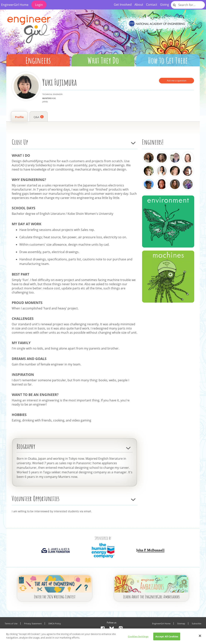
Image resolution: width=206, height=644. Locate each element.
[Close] (200, 638)
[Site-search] (175, 5)
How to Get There (168, 60)
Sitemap (181, 623)
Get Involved (123, 5)
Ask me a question (177, 81)
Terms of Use (11, 623)
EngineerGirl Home (15, 5)
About (139, 5)
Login (39, 5)
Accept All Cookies (167, 638)
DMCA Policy (55, 623)
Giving (165, 5)
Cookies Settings (138, 638)
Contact (152, 5)
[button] (39, 59)
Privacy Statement (33, 623)
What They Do (103, 60)
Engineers (38, 60)
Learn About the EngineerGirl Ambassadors (151, 597)
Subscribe (197, 623)
